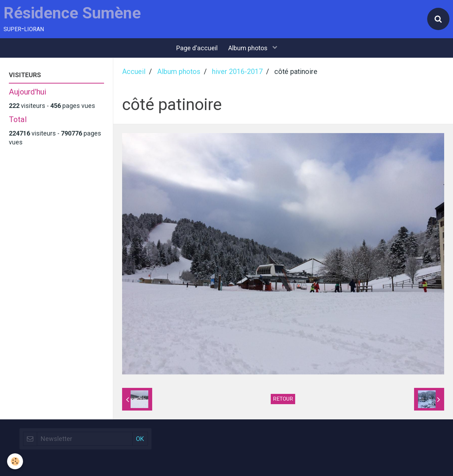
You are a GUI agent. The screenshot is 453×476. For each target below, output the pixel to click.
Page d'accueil (197, 48)
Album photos (249, 48)
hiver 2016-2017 (237, 72)
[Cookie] (15, 461)
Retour (283, 399)
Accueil (134, 72)
